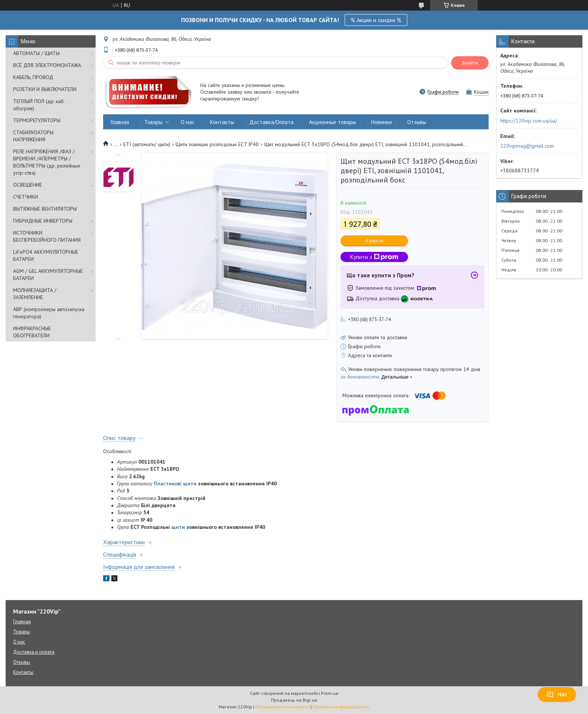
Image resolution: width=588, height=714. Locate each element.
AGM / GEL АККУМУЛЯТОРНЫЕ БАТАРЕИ (48, 275)
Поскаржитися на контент (282, 707)
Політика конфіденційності (341, 707)
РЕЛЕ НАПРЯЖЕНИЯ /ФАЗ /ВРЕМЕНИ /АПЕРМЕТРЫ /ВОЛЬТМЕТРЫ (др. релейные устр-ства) (47, 162)
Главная (120, 122)
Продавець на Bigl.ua (294, 700)
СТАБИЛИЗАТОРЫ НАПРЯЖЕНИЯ (33, 136)
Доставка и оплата (34, 652)
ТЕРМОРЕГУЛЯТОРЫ (37, 120)
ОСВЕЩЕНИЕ (28, 185)
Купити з (374, 257)
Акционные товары (332, 122)
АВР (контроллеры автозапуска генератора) (49, 313)
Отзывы (417, 122)
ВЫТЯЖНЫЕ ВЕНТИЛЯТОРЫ (45, 209)
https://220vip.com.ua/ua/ (529, 121)
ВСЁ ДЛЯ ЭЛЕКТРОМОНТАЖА (47, 65)
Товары (153, 122)
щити (178, 527)
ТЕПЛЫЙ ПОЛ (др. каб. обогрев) (39, 105)
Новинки (382, 122)
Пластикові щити (175, 483)
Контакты (222, 122)
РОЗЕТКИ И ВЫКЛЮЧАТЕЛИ (45, 89)
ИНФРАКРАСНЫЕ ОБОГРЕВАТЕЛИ (32, 332)
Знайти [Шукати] (470, 63)
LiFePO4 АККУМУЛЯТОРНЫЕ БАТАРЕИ (46, 255)
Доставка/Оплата (271, 122)
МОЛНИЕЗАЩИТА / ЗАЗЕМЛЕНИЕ (35, 294)
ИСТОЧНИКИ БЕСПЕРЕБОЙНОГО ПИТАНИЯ (47, 236)
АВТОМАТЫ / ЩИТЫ (36, 53)
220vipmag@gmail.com (527, 146)
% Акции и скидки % (376, 20)
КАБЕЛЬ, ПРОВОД (33, 77)
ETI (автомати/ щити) (147, 144)
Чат (557, 695)
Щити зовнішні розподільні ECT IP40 (217, 144)
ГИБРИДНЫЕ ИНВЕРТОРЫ (43, 221)
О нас (188, 122)
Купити (374, 240)
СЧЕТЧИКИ (25, 197)
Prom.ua (330, 693)
